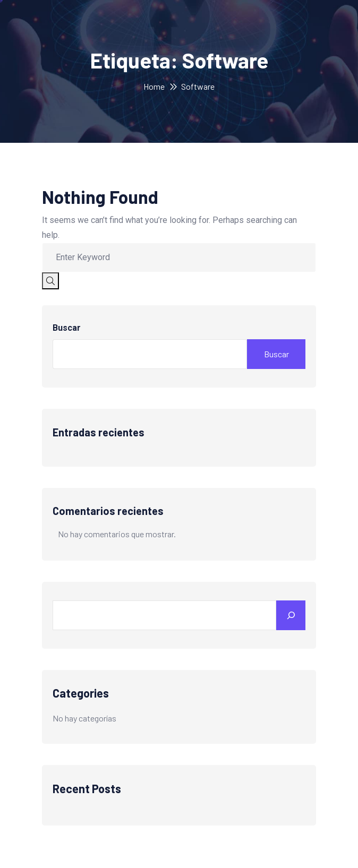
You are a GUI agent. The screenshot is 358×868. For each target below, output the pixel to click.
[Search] (291, 615)
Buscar (67, 328)
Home (154, 86)
